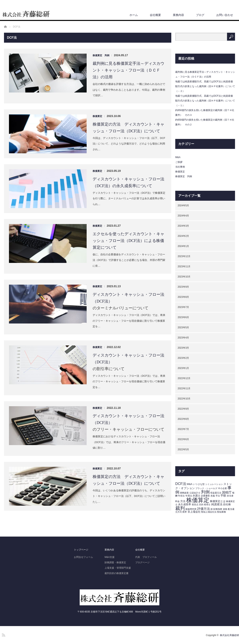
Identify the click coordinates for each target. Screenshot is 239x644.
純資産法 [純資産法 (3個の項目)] (217, 504)
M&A (178, 157)
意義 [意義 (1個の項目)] (213, 496)
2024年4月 (183, 216)
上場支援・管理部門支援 (118, 568)
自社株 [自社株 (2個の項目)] (227, 504)
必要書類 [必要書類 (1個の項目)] (205, 496)
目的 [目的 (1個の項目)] (201, 504)
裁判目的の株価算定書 (117, 573)
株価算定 (97, 116)
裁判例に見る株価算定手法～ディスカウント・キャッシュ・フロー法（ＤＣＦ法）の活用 (128, 70)
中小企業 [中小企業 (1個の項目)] (222, 488)
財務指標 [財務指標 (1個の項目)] (218, 509)
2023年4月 (183, 338)
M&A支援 (110, 557)
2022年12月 (184, 378)
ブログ (200, 15)
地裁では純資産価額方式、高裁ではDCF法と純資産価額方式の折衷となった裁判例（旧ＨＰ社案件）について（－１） (205, 101)
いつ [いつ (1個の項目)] (195, 484)
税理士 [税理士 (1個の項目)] (207, 504)
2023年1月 (183, 368)
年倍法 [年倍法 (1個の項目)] (181, 496)
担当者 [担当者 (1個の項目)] (230, 496)
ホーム (134, 15)
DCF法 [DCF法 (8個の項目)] (181, 484)
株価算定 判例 (101, 55)
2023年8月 (183, 297)
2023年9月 (183, 287)
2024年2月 (183, 236)
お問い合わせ (225, 15)
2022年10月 (184, 399)
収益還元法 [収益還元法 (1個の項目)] (216, 493)
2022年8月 (183, 419)
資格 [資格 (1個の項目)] (225, 509)
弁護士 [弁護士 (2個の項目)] (196, 496)
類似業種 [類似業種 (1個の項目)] (221, 512)
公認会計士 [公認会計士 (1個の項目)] (195, 493)
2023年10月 (184, 277)
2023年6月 (183, 317)
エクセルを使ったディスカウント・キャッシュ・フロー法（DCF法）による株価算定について (128, 241)
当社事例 (180, 167)
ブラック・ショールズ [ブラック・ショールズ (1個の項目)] (206, 488)
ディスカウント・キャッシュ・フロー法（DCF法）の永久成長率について (128, 182)
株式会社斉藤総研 (229, 635)
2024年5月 (183, 205)
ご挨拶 (179, 162)
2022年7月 (183, 429)
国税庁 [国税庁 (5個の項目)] (227, 492)
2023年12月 (184, 256)
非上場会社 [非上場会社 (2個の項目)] (194, 512)
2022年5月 (183, 449)
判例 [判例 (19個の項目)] (205, 492)
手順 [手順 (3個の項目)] (223, 496)
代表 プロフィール (146, 557)
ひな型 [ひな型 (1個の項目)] (201, 484)
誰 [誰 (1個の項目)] (212, 509)
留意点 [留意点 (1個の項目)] (195, 504)
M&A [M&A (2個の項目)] (190, 484)
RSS (3, 634)
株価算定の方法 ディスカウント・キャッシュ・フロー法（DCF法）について (128, 128)
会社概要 (155, 15)
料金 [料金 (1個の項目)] (177, 501)
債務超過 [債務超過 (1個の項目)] (184, 493)
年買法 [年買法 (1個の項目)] (189, 496)
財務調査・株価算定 (115, 562)
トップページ (81, 550)
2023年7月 (183, 307)
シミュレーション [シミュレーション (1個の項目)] (214, 484)
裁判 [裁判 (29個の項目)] (180, 508)
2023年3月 (183, 348)
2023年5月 (183, 327)
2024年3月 (183, 226)
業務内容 (178, 15)
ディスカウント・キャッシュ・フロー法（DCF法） (128, 298)
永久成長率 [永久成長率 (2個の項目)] (185, 504)
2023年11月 (184, 266)
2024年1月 (183, 246)
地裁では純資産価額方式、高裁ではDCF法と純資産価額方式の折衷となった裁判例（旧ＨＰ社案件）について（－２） (205, 86)
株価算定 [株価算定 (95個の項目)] (198, 500)
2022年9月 (183, 409)
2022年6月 (183, 439)
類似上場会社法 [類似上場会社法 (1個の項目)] (209, 512)
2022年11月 (184, 388)
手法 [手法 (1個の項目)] (218, 496)
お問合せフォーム (83, 557)
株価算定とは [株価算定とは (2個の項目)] (218, 501)
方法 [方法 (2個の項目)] (183, 501)
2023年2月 (183, 358)
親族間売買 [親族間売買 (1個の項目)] (191, 509)
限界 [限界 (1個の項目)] (185, 512)
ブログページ (142, 562)
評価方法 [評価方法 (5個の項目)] (204, 509)
